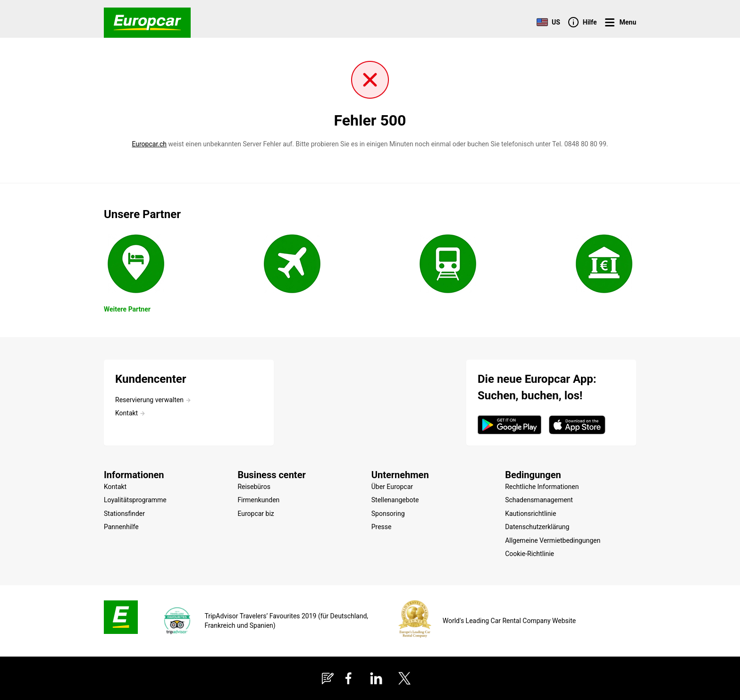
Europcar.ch (149, 144)
